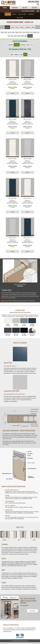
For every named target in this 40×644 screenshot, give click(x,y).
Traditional (31, 14)
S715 (24, 32)
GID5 (22, 36)
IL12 (9, 36)
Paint (25, 55)
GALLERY (25, 8)
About (33, 27)
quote (13, 93)
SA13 (13, 32)
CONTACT (35, 8)
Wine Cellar (20, 18)
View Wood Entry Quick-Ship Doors (20, 641)
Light (12, 55)
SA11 (6, 32)
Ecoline (14, 14)
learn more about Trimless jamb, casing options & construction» (20, 301)
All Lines (30, 36)
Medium (17, 55)
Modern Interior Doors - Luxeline (20, 22)
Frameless (10, 45)
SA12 (9, 32)
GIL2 (12, 36)
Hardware (28, 27)
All (32, 45)
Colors (17, 27)
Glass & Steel (22, 14)
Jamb (12, 27)
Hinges (22, 27)
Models (7, 27)
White (28, 45)
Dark (21, 55)
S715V (28, 32)
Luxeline (8, 14)
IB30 (35, 32)
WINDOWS (15, 8)
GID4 (19, 36)
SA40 (17, 32)
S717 (32, 32)
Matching (23, 45)
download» (32, 611)
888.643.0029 (34, 2)
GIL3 (15, 36)
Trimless (17, 45)
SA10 (2, 32)
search (38, 4)
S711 (20, 32)
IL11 (38, 32)
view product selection (28, 11)
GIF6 (26, 36)
